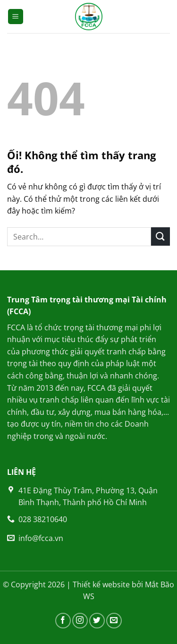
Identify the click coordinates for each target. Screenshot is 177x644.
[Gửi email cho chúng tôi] (114, 621)
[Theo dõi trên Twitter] (97, 621)
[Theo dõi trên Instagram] (80, 621)
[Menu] (16, 17)
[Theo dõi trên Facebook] (63, 621)
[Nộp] (160, 236)
